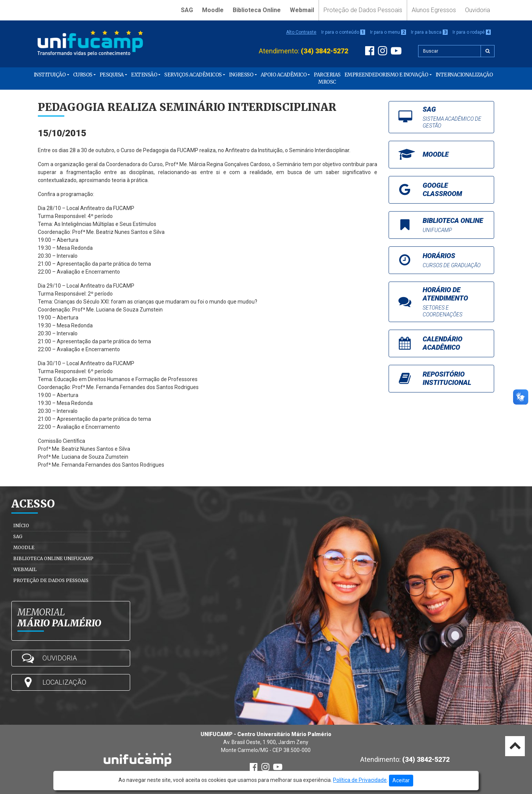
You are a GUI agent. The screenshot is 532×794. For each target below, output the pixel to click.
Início (21, 525)
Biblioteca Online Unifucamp (53, 558)
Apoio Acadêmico (284, 75)
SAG (187, 10)
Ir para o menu (388, 32)
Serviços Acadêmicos (193, 75)
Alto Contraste (301, 32)
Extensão (144, 75)
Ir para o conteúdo (343, 32)
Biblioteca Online (257, 10)
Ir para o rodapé (472, 32)
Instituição (50, 75)
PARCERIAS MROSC (327, 79)
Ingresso (241, 75)
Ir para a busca (429, 32)
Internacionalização (464, 75)
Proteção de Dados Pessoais (363, 10)
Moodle (213, 10)
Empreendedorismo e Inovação (386, 75)
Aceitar (401, 780)
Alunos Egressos (434, 10)
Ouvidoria (478, 10)
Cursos (83, 75)
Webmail (302, 10)
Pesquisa (112, 75)
